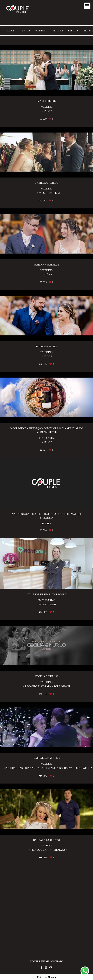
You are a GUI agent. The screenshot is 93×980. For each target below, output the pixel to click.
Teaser (25, 31)
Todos (10, 31)
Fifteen (58, 31)
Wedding (41, 31)
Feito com (46, 977)
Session (73, 31)
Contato (57, 961)
